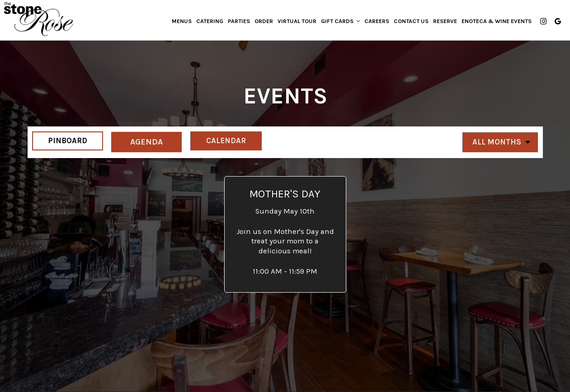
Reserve (443, 22)
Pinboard (63, 142)
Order (262, 22)
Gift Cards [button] (339, 22)
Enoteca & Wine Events (495, 22)
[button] (285, 234)
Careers (375, 22)
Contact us (409, 22)
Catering (208, 22)
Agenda (147, 142)
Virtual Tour (295, 22)
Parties (237, 22)
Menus (180, 22)
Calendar (232, 142)
